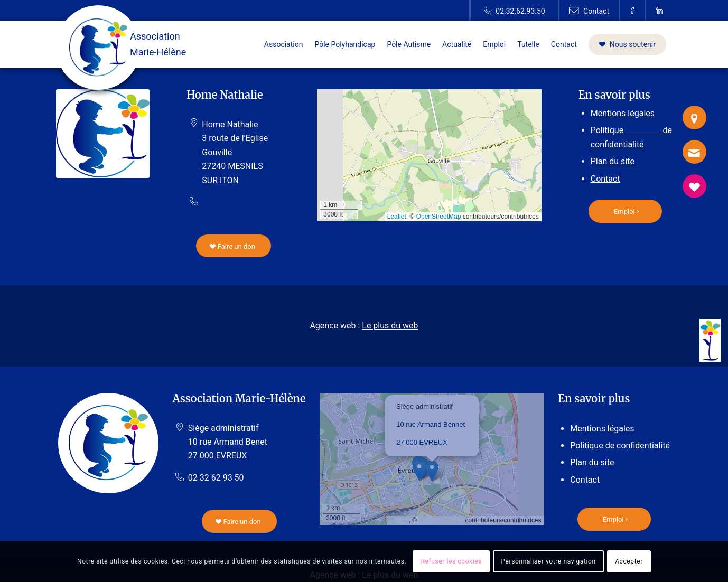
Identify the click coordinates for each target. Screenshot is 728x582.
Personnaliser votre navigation (548, 561)
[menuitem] (284, 44)
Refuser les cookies (452, 561)
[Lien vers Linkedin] (659, 11)
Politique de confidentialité (620, 445)
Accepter (629, 561)
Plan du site (613, 161)
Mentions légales (623, 113)
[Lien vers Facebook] (633, 11)
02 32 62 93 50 (216, 478)
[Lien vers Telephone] (514, 11)
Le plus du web (390, 326)
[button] (432, 471)
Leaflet (397, 217)
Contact (605, 179)
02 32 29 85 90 (230, 203)
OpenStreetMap (439, 217)
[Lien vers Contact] (589, 11)
